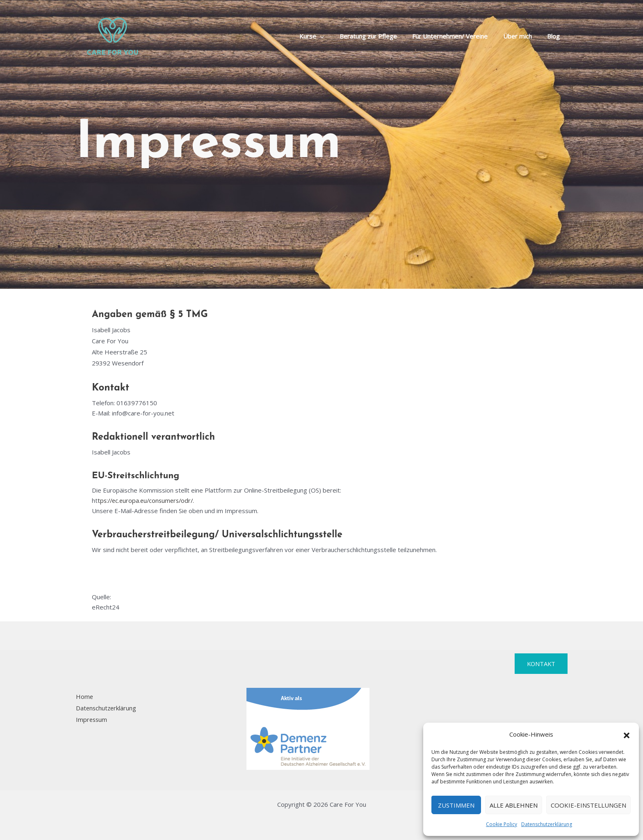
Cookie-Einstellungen (588, 805)
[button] (627, 735)
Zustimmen (456, 805)
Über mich (522, 36)
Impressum (92, 719)
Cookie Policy (502, 824)
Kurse (326, 36)
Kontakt (540, 664)
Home (84, 696)
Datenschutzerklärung (547, 824)
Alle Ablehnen (514, 805)
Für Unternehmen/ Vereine (458, 36)
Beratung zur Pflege (379, 36)
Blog (555, 36)
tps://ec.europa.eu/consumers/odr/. (148, 500)
